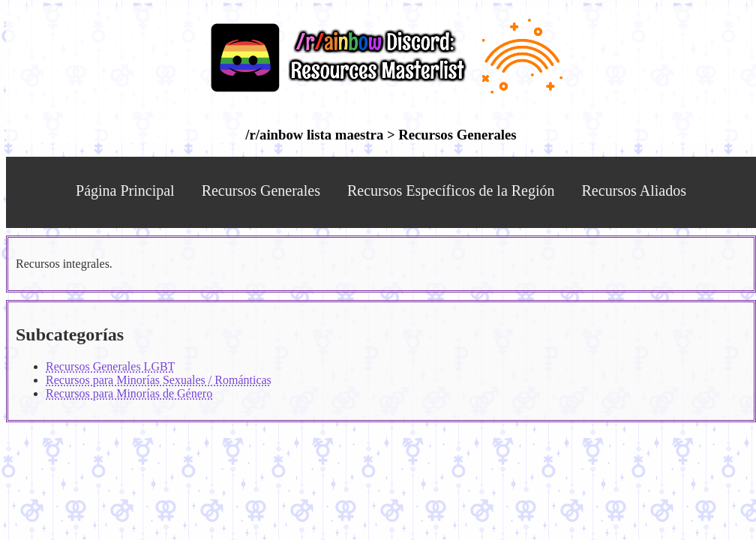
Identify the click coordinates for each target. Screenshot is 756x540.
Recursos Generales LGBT (110, 366)
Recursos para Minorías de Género (129, 393)
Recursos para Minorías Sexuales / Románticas (159, 380)
